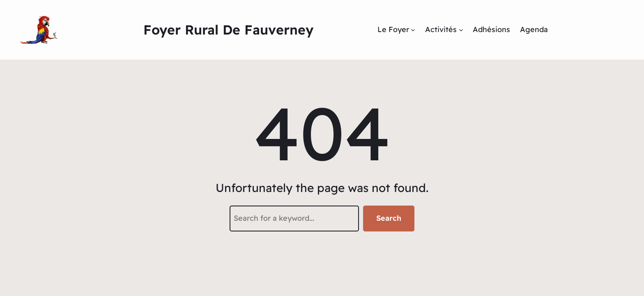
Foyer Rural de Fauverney (228, 30)
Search (389, 218)
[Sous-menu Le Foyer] (413, 30)
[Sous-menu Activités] (461, 30)
